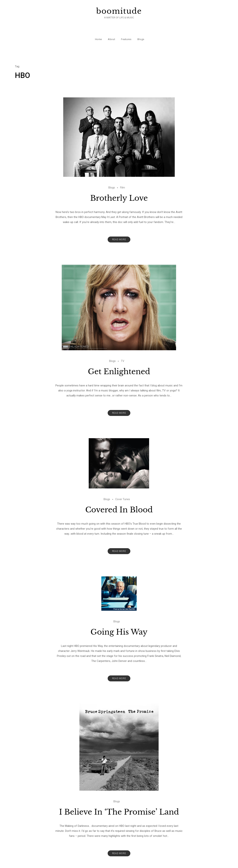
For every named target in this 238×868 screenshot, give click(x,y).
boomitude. (101, 863)
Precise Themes (156, 863)
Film (123, 175)
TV (123, 348)
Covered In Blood (119, 497)
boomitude (119, 11)
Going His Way (119, 619)
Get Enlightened (119, 359)
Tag (17, 53)
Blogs (140, 30)
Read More (119, 227)
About (111, 30)
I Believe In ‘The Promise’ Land (119, 799)
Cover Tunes (123, 486)
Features (126, 30)
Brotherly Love (119, 185)
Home (98, 30)
